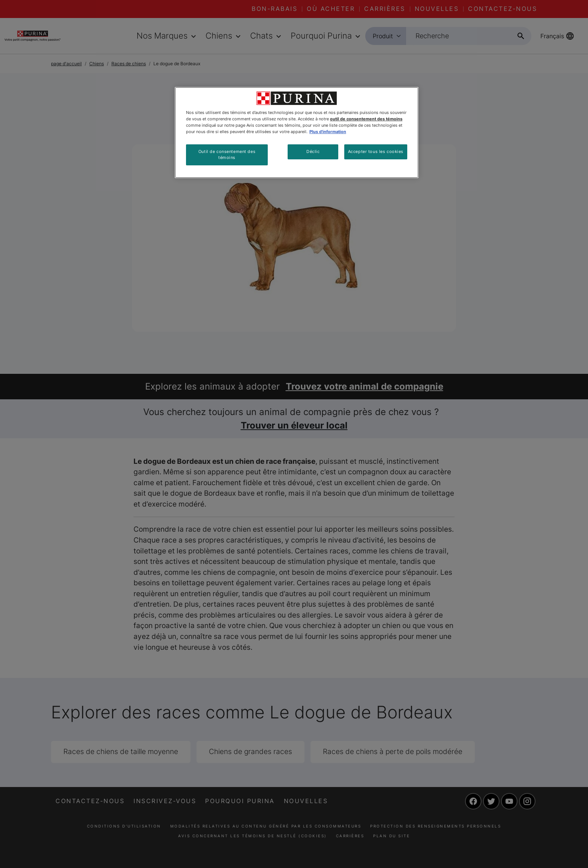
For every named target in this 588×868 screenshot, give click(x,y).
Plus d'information (328, 132)
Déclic (313, 151)
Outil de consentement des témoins (227, 154)
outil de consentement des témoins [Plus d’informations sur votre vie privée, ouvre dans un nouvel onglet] (366, 119)
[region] (297, 133)
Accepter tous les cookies (376, 151)
